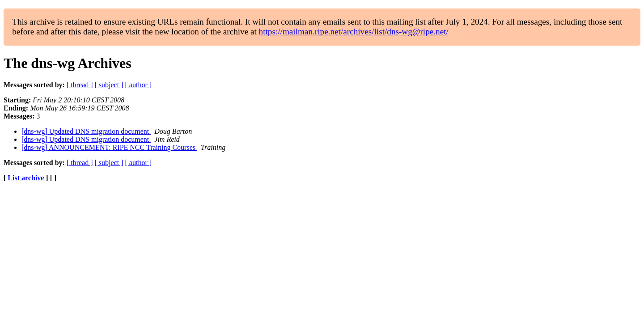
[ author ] (139, 85)
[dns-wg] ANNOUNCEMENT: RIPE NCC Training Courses (109, 147)
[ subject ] (109, 85)
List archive (26, 178)
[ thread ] (80, 85)
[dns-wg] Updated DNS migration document (86, 131)
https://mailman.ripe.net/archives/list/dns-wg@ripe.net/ (354, 32)
